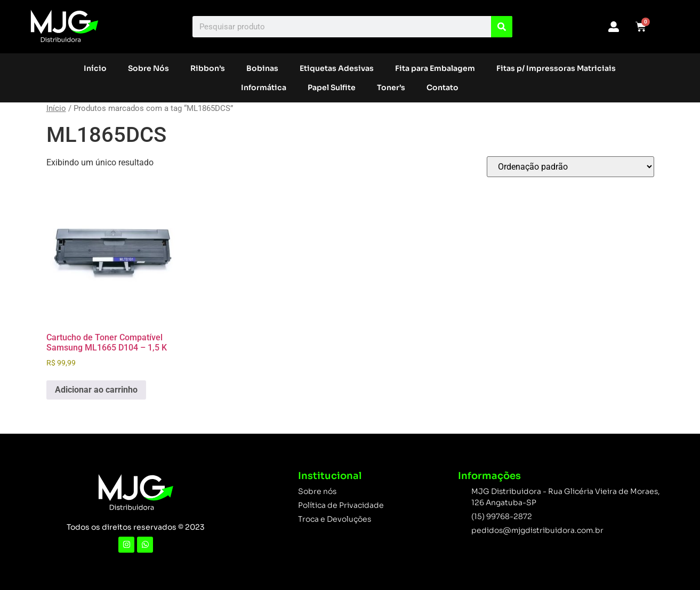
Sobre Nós (148, 68)
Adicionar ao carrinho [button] (96, 390)
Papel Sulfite (332, 87)
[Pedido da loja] (570, 167)
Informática (264, 87)
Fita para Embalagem (435, 68)
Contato (442, 87)
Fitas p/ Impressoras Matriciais (556, 68)
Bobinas (262, 68)
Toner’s (391, 87)
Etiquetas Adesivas (337, 68)
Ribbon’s (208, 68)
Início (95, 68)
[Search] (502, 27)
